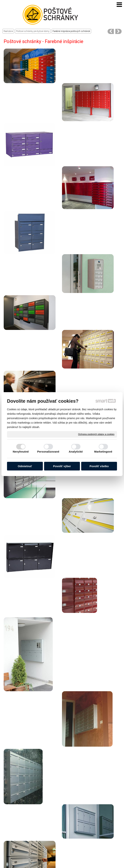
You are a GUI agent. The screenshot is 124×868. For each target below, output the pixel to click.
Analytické (76, 452)
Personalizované (48, 452)
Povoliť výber (62, 466)
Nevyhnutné (21, 452)
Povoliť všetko (99, 466)
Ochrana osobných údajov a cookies (96, 434)
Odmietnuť (25, 466)
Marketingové (103, 452)
